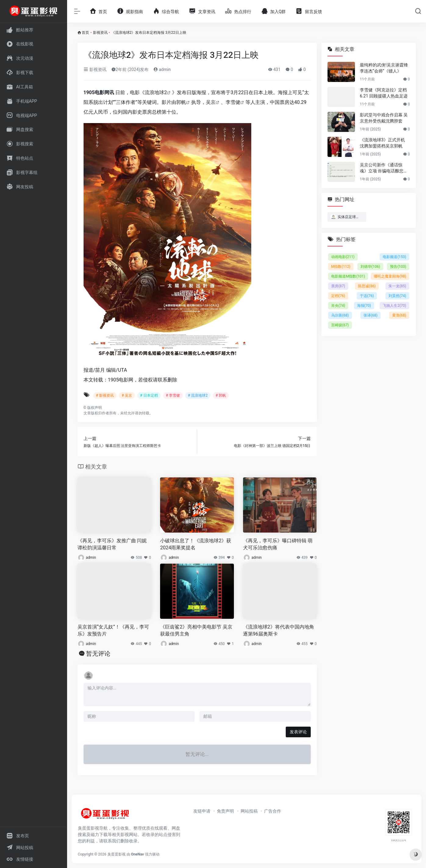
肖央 (338, 306)
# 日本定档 (149, 395)
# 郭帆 (221, 395)
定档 (338, 296)
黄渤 (399, 315)
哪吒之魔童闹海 (390, 276)
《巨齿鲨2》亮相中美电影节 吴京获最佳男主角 (196, 630)
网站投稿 (249, 811)
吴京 (211, 102)
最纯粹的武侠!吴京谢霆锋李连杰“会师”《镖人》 (384, 68)
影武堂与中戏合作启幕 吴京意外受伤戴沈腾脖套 (384, 118)
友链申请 (202, 811)
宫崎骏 (340, 325)
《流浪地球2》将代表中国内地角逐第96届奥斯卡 (279, 630)
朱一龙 (397, 286)
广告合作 (273, 811)
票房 (338, 286)
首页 (85, 33)
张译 (371, 315)
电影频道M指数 (348, 276)
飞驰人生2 (394, 306)
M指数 (341, 267)
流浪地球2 (156, 92)
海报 (364, 306)
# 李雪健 (173, 395)
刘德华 (370, 267)
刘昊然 (397, 296)
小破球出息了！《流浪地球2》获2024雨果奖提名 (196, 544)
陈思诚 (367, 286)
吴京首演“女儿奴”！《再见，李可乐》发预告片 (113, 630)
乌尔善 (340, 315)
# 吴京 (127, 395)
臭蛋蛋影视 (116, 854)
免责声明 (225, 811)
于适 (367, 296)
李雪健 (233, 102)
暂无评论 (98, 654)
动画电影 (343, 257)
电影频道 (394, 257)
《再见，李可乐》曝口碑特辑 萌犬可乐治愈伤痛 (278, 544)
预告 (398, 267)
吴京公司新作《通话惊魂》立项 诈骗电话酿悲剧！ (382, 168)
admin (162, 69)
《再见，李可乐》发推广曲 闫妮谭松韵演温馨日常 (112, 544)
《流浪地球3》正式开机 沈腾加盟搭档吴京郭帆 (382, 143)
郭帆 (181, 102)
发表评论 (298, 732)
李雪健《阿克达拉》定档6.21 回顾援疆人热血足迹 (384, 93)
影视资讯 (100, 33)
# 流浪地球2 (198, 395)
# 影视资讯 (105, 395)
